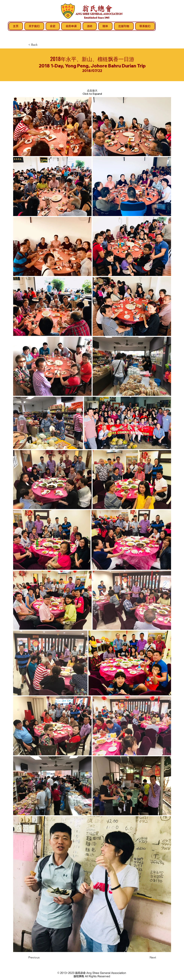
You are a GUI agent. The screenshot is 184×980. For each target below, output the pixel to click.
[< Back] (41, 45)
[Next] (147, 958)
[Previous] (41, 958)
